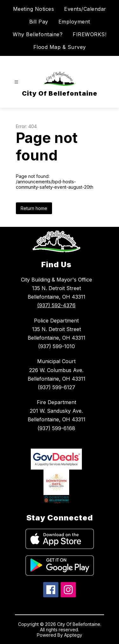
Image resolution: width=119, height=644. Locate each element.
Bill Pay (39, 22)
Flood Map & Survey (60, 47)
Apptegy (73, 635)
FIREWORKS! (89, 34)
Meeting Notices (34, 9)
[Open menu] (16, 82)
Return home (34, 208)
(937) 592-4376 (56, 305)
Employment (74, 22)
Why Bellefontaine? (38, 34)
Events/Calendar (85, 9)
